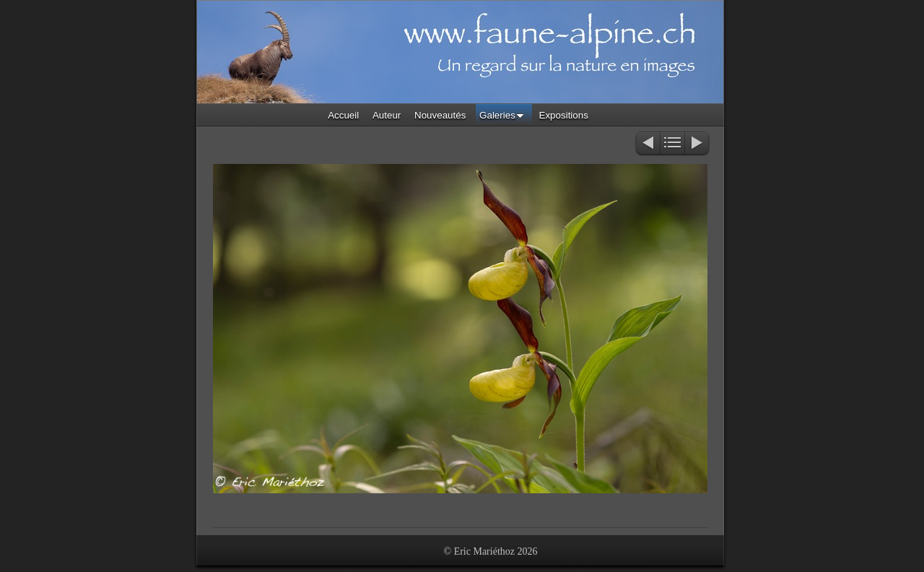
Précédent (647, 144)
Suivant (698, 144)
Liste (672, 144)
